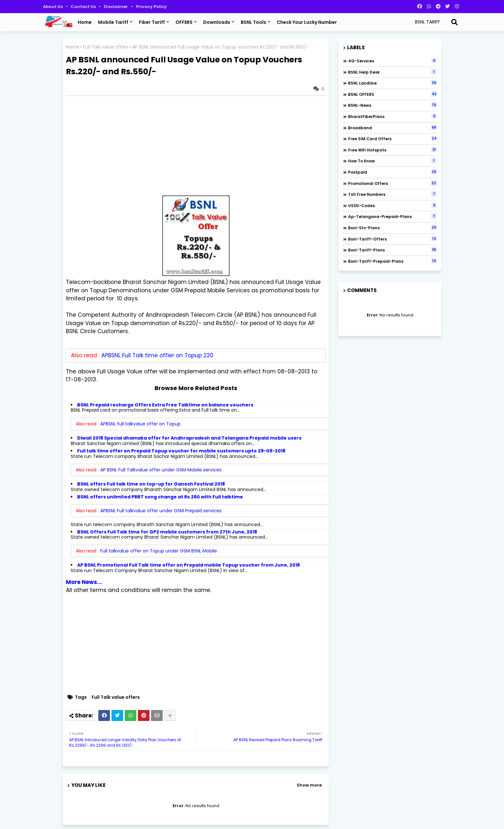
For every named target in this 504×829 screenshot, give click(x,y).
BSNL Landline (392, 83)
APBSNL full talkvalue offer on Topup (140, 424)
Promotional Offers (392, 183)
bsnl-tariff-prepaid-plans (392, 261)
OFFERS (184, 22)
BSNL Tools (253, 22)
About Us (53, 7)
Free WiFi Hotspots (392, 150)
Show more (309, 785)
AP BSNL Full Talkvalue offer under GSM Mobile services (161, 470)
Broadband (392, 128)
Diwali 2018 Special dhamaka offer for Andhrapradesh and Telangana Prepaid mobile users (189, 438)
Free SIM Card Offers (392, 139)
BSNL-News (392, 105)
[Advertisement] (199, 146)
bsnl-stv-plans (392, 228)
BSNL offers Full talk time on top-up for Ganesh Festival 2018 (151, 484)
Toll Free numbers (392, 194)
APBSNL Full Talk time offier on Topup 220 (157, 355)
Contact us (84, 7)
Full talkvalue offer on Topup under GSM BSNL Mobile (159, 551)
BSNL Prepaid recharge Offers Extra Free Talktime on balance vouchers (165, 405)
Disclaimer (116, 7)
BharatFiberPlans (392, 116)
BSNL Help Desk (392, 72)
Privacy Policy (151, 7)
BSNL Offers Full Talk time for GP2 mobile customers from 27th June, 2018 (167, 532)
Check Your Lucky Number (307, 22)
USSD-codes (392, 205)
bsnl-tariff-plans (392, 250)
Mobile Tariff (113, 22)
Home (85, 22)
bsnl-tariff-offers (392, 239)
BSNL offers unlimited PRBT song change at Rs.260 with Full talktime (160, 497)
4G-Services (392, 61)
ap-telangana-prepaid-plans (392, 216)
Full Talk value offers (106, 47)
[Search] (455, 22)
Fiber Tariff (152, 22)
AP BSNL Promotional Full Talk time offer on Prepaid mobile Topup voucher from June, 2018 (189, 565)
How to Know (392, 161)
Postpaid (392, 172)
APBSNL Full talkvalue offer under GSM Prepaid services (161, 511)
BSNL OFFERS (392, 94)
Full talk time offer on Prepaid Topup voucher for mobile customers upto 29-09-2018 (181, 451)
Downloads (217, 22)
